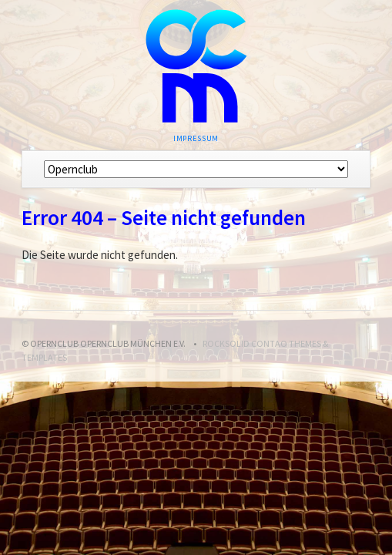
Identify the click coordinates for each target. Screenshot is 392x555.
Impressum (196, 138)
